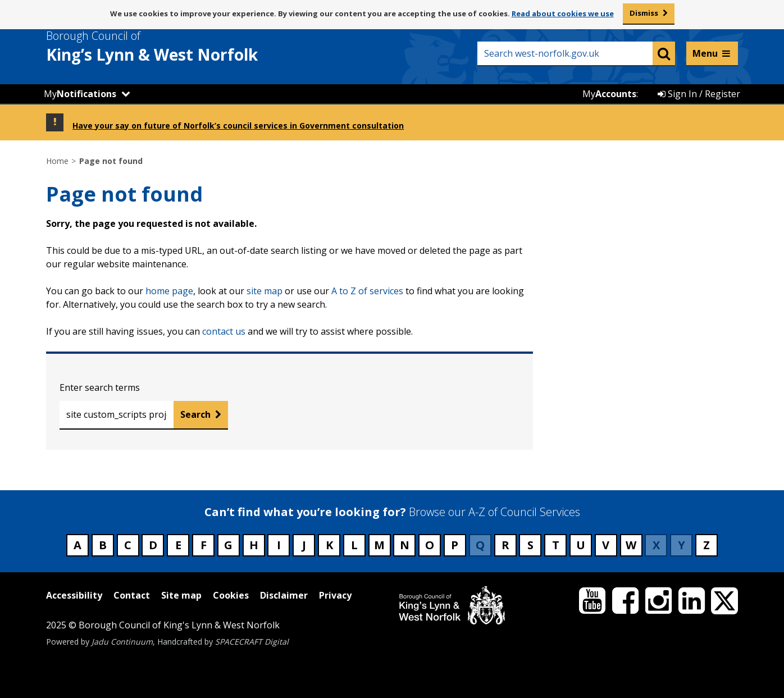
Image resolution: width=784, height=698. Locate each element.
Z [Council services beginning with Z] (706, 545)
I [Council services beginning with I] (279, 545)
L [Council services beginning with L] (354, 545)
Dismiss (644, 13)
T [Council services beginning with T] (556, 545)
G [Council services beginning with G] (228, 545)
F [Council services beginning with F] (204, 545)
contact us (224, 331)
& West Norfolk (172, 47)
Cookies (231, 595)
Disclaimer (284, 595)
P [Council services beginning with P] (455, 545)
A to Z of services (367, 291)
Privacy (335, 595)
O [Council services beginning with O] (430, 545)
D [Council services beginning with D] (153, 545)
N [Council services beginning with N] (405, 545)
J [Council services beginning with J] (304, 545)
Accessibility (74, 595)
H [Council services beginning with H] (254, 545)
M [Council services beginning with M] (379, 545)
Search (195, 414)
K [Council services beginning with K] (329, 545)
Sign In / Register (699, 94)
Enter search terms (100, 387)
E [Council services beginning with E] (178, 545)
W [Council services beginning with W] (631, 545)
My (80, 94)
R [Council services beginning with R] (505, 545)
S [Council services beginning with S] (530, 545)
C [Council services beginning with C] (128, 545)
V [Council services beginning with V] (606, 545)
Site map (181, 595)
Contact (132, 595)
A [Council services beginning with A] (78, 545)
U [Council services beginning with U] (581, 545)
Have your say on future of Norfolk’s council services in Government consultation (238, 126)
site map (265, 291)
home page (169, 291)
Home (57, 161)
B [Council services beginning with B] (103, 545)
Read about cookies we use (563, 13)
